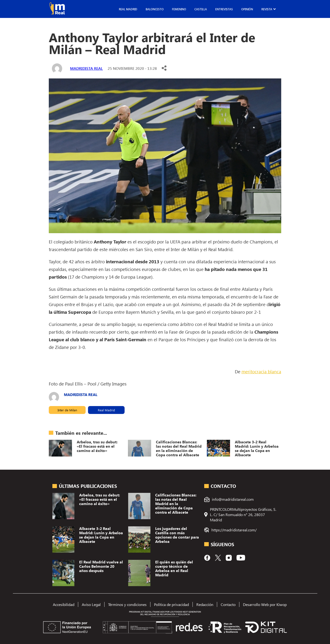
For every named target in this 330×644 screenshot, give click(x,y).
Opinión (247, 9)
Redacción (205, 604)
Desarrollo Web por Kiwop (265, 604)
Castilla (201, 9)
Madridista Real (86, 68)
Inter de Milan (67, 410)
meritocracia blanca (261, 371)
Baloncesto (155, 9)
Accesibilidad (64, 604)
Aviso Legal (91, 604)
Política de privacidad (171, 604)
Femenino (179, 9)
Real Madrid (128, 9)
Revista (267, 9)
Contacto (228, 604)
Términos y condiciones (127, 604)
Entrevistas (224, 9)
